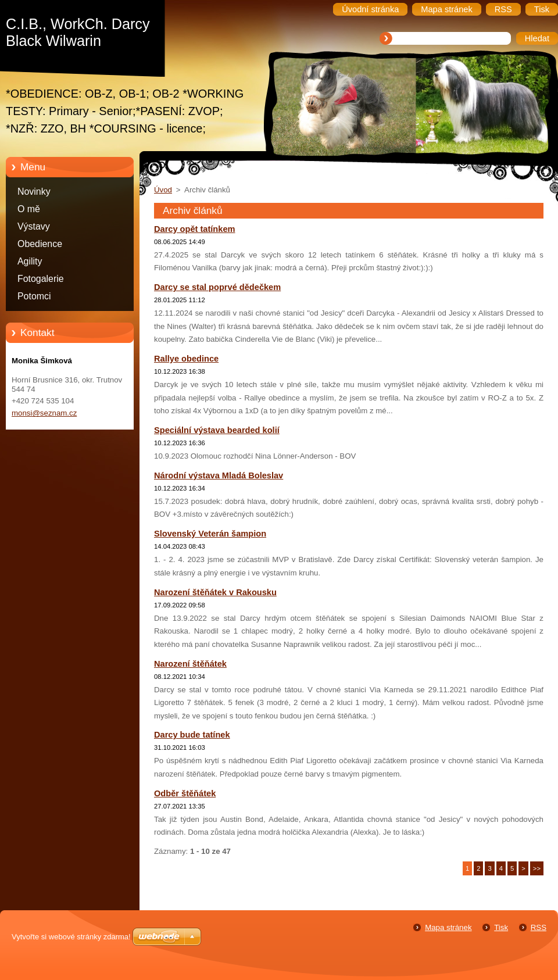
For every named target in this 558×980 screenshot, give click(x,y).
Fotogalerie (41, 279)
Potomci (34, 296)
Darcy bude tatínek (192, 735)
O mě (29, 209)
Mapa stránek (448, 927)
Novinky (34, 192)
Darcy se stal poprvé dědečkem (217, 287)
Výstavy (34, 226)
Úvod (163, 190)
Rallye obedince (186, 359)
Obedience (40, 244)
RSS (539, 927)
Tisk (501, 927)
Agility (30, 261)
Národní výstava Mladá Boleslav (219, 475)
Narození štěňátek (190, 664)
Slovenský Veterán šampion (210, 534)
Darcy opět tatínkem (195, 229)
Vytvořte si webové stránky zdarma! (71, 937)
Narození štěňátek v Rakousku (215, 592)
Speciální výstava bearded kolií (217, 430)
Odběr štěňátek (185, 793)
